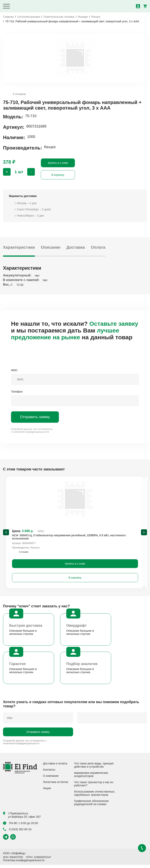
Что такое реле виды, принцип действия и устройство (94, 768)
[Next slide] (144, 534)
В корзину (58, 175)
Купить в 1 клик (58, 163)
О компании (51, 779)
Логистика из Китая (56, 785)
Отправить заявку (35, 417)
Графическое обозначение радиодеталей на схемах (91, 806)
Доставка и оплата (55, 767)
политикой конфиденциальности (31, 432)
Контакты (49, 773)
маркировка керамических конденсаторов (91, 778)
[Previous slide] (6, 534)
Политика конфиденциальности (24, 863)
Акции (47, 791)
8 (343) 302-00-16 (17, 832)
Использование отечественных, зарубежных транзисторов (95, 796)
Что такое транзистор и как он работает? (94, 787)
